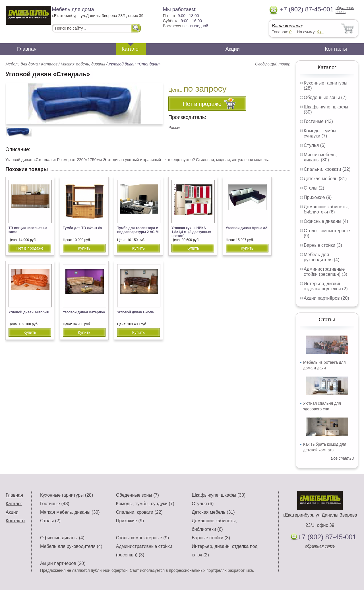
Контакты (336, 49)
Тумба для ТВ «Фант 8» (82, 228)
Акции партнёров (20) (326, 298)
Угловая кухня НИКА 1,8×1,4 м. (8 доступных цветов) (191, 232)
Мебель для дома (22, 64)
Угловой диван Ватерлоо (84, 312)
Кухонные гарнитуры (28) (67, 495)
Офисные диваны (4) (326, 221)
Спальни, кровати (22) (327, 169)
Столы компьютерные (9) (142, 538)
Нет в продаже (30, 248)
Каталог (131, 49)
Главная (27, 49)
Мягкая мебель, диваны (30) (320, 157)
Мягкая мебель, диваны (83, 64)
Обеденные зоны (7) (325, 97)
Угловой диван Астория (29, 312)
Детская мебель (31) (325, 179)
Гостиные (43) (318, 121)
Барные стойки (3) (323, 245)
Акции (233, 49)
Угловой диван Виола (136, 312)
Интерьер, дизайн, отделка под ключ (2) (326, 286)
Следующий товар (273, 64)
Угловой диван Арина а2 (246, 228)
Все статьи (342, 458)
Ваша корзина (287, 26)
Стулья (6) (315, 145)
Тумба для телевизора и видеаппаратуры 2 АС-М (138, 230)
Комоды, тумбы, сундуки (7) (321, 133)
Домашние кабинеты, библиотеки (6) (326, 209)
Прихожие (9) (318, 197)
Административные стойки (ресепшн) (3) (325, 272)
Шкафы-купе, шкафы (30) (219, 495)
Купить (84, 248)
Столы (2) (314, 188)
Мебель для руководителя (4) (321, 257)
